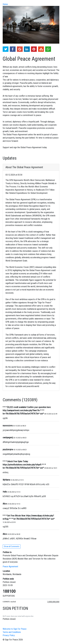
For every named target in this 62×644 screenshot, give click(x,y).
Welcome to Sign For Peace (15, 629)
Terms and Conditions (12, 632)
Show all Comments (12, 546)
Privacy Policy (9, 635)
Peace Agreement (10, 567)
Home (5, 4)
